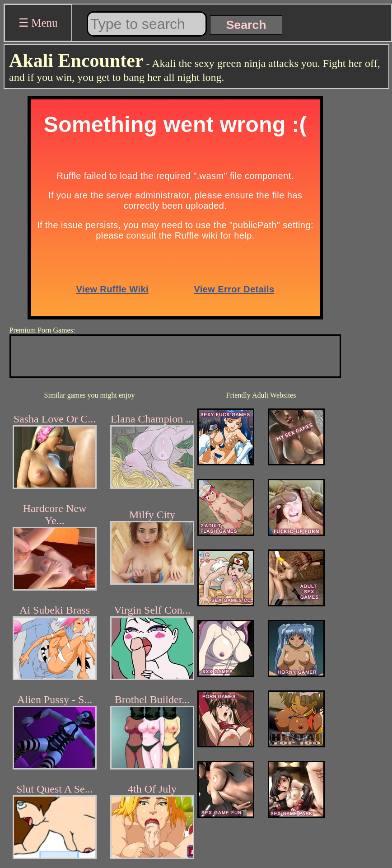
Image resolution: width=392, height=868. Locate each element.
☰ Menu (38, 23)
